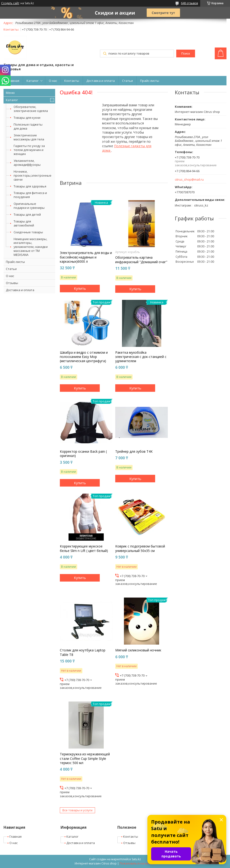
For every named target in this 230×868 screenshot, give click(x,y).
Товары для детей (27, 214)
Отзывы (12, 283)
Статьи (127, 81)
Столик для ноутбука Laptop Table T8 (83, 652)
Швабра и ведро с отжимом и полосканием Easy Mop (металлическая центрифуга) (84, 357)
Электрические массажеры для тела (29, 137)
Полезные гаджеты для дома (28, 126)
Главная (13, 81)
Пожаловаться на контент (138, 863)
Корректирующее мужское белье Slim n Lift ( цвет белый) (84, 548)
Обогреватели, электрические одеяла (31, 109)
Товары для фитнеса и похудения (30, 195)
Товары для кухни (27, 118)
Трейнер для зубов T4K (134, 452)
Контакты (72, 81)
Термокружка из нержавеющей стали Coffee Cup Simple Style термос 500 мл (85, 758)
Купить (80, 288)
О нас (53, 81)
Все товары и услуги (77, 810)
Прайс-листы (150, 81)
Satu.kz (136, 859)
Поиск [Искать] (186, 54)
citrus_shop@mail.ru (189, 180)
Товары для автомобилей (24, 223)
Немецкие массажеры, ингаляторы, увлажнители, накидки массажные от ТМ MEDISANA (31, 247)
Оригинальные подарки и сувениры (29, 206)
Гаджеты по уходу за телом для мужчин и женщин (29, 150)
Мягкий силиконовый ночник (138, 650)
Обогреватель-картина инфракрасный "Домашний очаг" (141, 260)
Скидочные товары (28, 232)
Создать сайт (10, 3)
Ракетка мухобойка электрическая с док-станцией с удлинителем (141, 357)
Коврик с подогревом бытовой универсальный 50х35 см (140, 548)
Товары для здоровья (30, 186)
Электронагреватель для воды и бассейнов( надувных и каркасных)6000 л (86, 257)
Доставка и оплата (101, 81)
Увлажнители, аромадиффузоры (27, 163)
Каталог (33, 81)
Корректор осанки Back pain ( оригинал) (83, 454)
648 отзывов (189, 3)
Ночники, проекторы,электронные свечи (33, 175)
